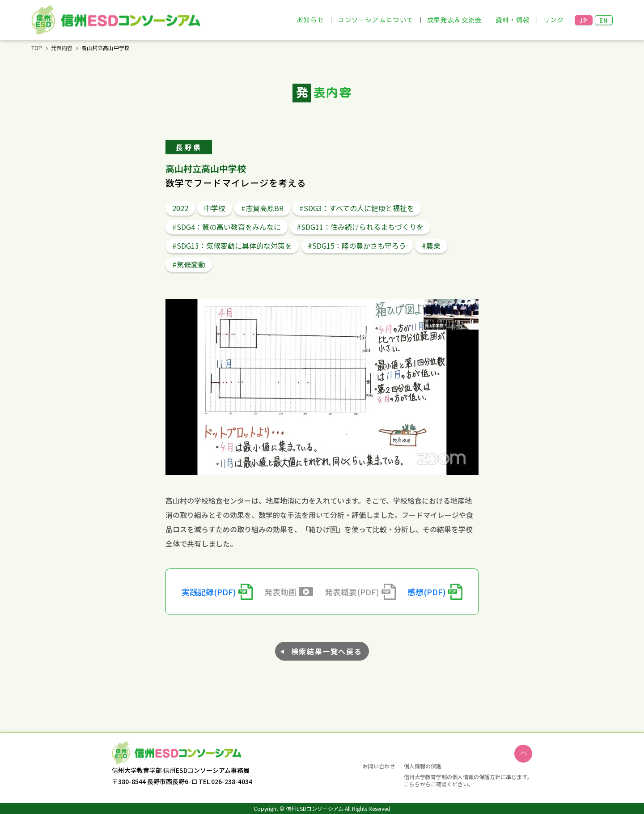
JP (584, 20)
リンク (554, 20)
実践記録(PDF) (209, 592)
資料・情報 (513, 20)
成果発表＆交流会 (455, 20)
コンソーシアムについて (375, 20)
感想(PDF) (427, 592)
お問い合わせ (379, 767)
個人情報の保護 (423, 766)
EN (604, 20)
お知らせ (311, 20)
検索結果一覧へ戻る (326, 651)
